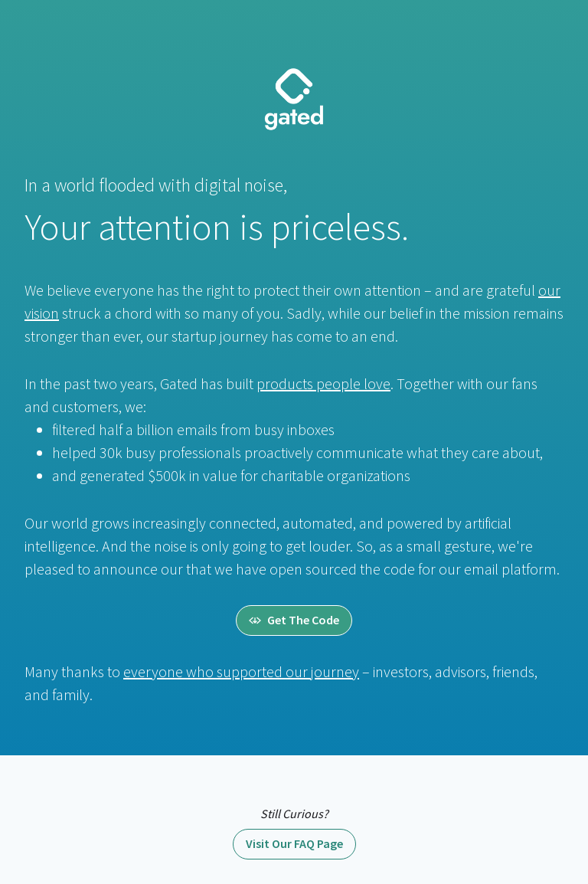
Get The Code (294, 620)
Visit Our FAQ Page (294, 843)
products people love (323, 383)
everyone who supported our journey (241, 671)
